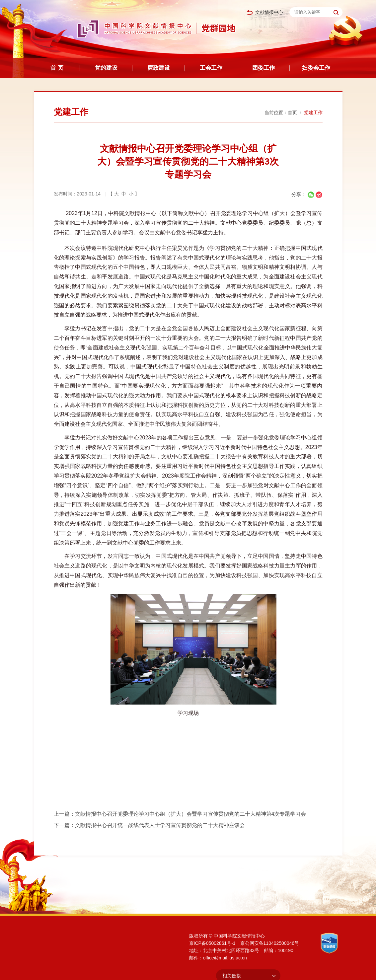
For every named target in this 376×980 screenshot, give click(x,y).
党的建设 (106, 68)
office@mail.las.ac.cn (225, 958)
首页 (292, 113)
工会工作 (211, 68)
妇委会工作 (316, 68)
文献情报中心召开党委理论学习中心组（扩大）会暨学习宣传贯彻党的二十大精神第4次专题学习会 (191, 814)
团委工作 (263, 68)
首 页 (57, 68)
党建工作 (313, 113)
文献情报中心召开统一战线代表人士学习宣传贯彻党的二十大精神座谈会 (160, 825)
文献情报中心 (265, 12)
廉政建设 (159, 68)
